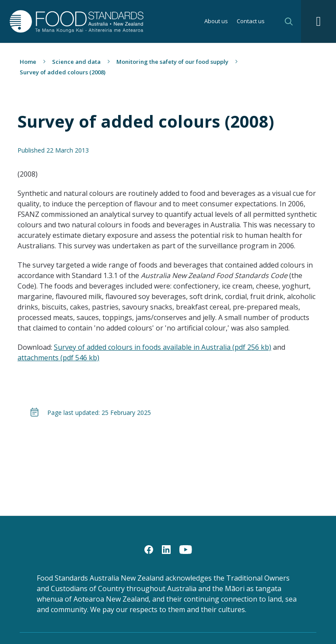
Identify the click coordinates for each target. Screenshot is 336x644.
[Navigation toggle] (318, 21)
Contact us (251, 22)
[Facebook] (149, 549)
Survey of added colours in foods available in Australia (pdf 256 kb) (163, 347)
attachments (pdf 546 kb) (58, 358)
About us (216, 22)
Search (289, 21)
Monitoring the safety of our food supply (172, 62)
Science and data (76, 62)
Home (28, 62)
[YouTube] (186, 549)
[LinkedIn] (166, 549)
